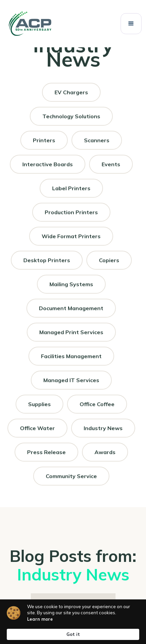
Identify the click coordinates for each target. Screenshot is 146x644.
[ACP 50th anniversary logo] (30, 24)
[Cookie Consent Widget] (73, 622)
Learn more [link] (40, 619)
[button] (131, 24)
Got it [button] (73, 634)
